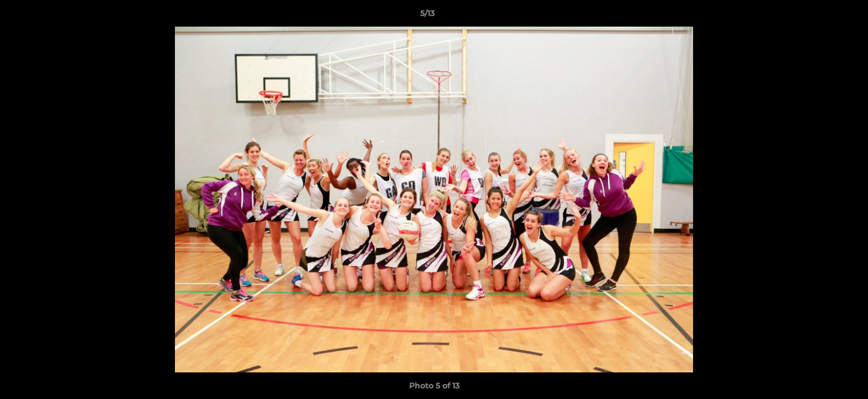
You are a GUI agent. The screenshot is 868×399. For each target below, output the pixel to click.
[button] (821, 16)
